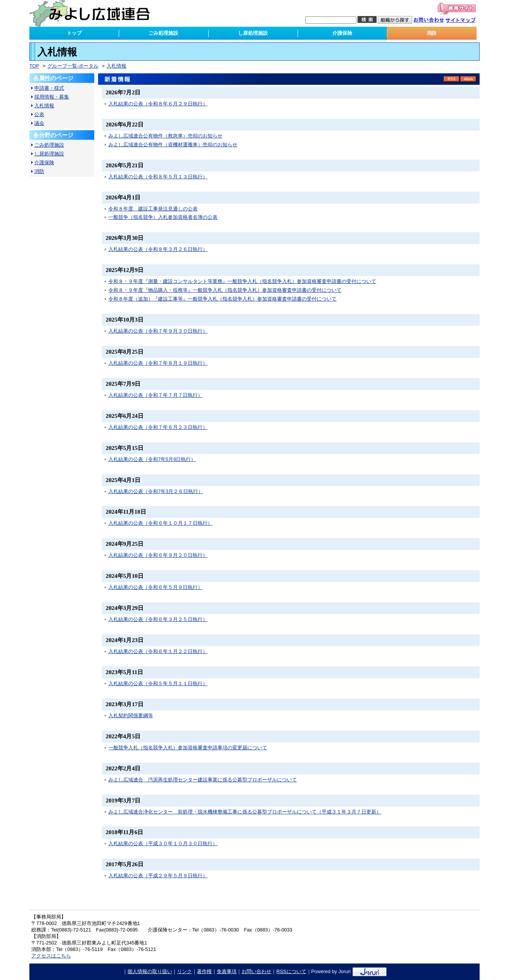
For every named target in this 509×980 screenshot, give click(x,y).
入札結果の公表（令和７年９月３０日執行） (158, 331)
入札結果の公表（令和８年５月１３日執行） (158, 177)
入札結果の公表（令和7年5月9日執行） (152, 459)
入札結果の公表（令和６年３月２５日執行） (158, 619)
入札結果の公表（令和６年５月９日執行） (155, 587)
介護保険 (44, 163)
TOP (34, 66)
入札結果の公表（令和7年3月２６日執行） (156, 491)
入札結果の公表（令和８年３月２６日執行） (158, 249)
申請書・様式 (49, 88)
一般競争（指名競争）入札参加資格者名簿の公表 (163, 217)
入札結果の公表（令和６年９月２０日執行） (158, 555)
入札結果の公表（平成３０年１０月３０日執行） (163, 843)
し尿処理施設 (49, 154)
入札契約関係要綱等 (131, 716)
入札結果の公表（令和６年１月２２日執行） (158, 651)
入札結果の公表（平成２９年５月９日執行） (158, 876)
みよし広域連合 (95, 13)
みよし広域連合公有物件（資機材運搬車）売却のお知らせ (173, 145)
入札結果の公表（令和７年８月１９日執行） (158, 363)
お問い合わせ (433, 21)
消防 (39, 171)
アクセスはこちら (51, 956)
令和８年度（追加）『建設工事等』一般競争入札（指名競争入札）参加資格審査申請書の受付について (222, 299)
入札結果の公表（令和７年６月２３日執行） (158, 427)
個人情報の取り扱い (150, 971)
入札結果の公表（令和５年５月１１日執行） (158, 683)
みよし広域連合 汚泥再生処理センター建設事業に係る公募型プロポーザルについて (203, 780)
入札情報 (116, 66)
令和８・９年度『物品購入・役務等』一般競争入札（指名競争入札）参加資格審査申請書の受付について (225, 290)
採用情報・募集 (52, 97)
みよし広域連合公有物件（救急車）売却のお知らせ (165, 136)
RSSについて (291, 971)
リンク (184, 971)
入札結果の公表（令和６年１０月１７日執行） (160, 523)
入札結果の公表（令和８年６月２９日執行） (158, 104)
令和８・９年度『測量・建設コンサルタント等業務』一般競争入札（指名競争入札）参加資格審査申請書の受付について (242, 281)
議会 (39, 123)
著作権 (204, 971)
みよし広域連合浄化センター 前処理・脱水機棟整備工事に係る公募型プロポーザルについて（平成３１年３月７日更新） (245, 812)
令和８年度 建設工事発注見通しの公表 (153, 209)
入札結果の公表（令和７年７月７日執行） (155, 395)
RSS (451, 79)
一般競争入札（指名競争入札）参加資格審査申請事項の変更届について (188, 748)
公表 (39, 114)
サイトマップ (464, 21)
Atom (468, 79)
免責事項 (227, 971)
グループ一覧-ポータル (73, 66)
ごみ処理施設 (49, 145)
